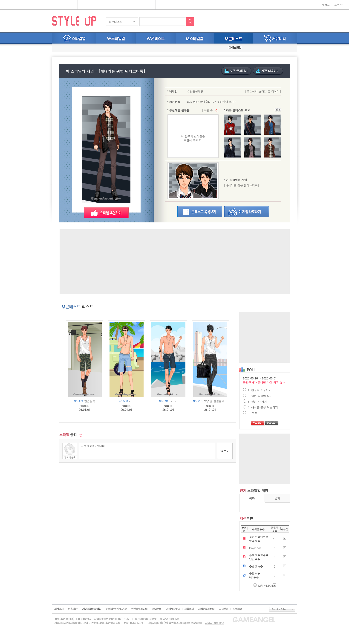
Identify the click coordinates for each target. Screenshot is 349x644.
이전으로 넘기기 (280, 110)
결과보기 (272, 423)
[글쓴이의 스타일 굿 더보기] (263, 91)
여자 (252, 498)
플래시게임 (64, 5)
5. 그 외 (250, 413)
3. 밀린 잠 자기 (255, 401)
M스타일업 (195, 38)
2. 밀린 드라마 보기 (258, 396)
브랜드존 (108, 5)
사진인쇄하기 (236, 71)
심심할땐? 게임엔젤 (25, 5)
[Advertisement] (175, 262)
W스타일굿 (156, 38)
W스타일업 (116, 38)
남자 (277, 498)
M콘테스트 (116, 22)
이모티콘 (69, 457)
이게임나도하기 (247, 212)
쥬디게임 (129, 5)
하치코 (85, 406)
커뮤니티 (275, 38)
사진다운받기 (268, 71)
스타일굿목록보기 (200, 212)
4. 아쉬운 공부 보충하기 (261, 407)
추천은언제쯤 (195, 91)
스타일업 (87, 5)
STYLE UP (74, 21)
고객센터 (339, 5)
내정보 (326, 5)
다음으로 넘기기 (276, 110)
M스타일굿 (234, 38)
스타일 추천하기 (106, 213)
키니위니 (147, 5)
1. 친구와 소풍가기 (257, 390)
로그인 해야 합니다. (147, 451)
